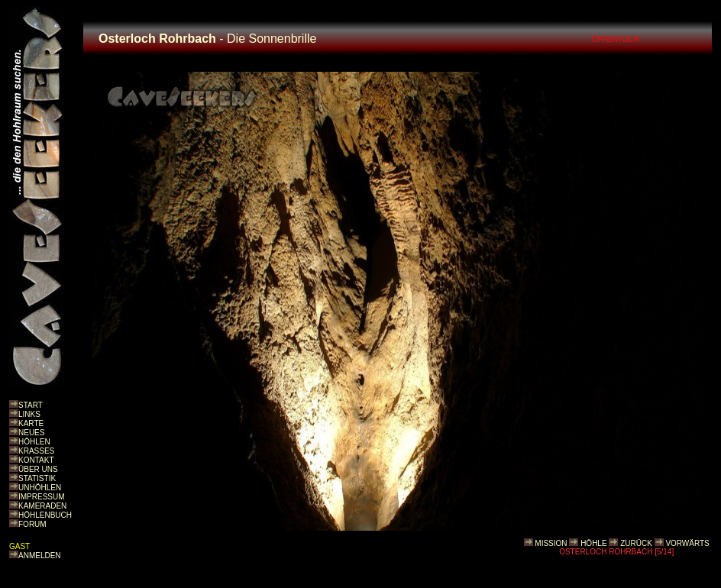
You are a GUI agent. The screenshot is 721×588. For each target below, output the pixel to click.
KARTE (31, 423)
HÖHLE (593, 543)
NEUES (31, 433)
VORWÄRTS (687, 543)
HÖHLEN (34, 442)
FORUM (32, 524)
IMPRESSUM (42, 497)
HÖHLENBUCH (45, 515)
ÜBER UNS (38, 469)
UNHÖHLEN (40, 488)
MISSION (551, 543)
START (31, 405)
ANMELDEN (40, 556)
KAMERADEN (42, 506)
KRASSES (36, 451)
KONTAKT (36, 460)
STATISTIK (37, 478)
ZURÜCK (636, 543)
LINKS (29, 414)
